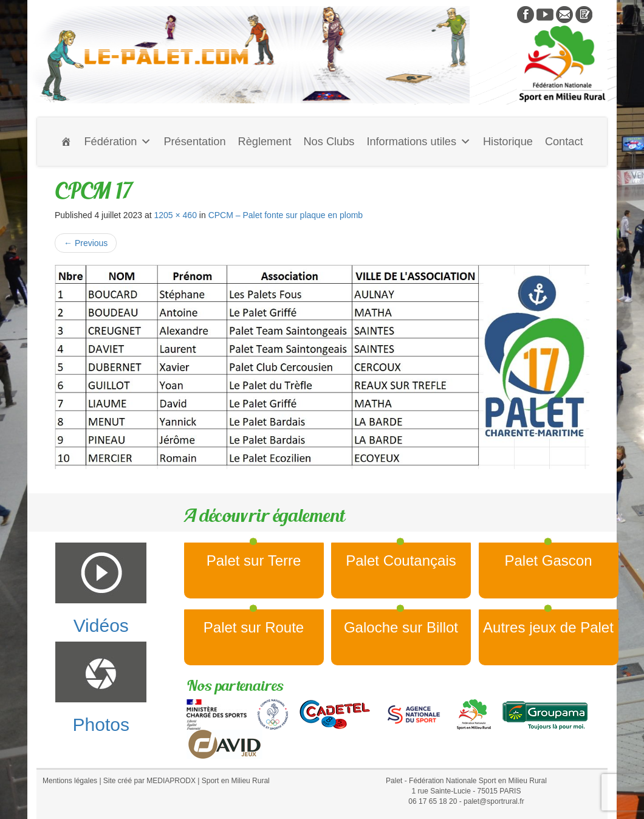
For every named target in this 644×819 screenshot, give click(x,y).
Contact (564, 142)
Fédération (118, 142)
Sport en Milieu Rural (236, 781)
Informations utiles (419, 142)
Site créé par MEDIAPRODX (149, 781)
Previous (86, 243)
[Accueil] (66, 142)
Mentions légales (70, 781)
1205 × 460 (175, 215)
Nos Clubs (329, 142)
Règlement (265, 142)
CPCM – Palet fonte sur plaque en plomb (286, 215)
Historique (508, 142)
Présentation (194, 142)
